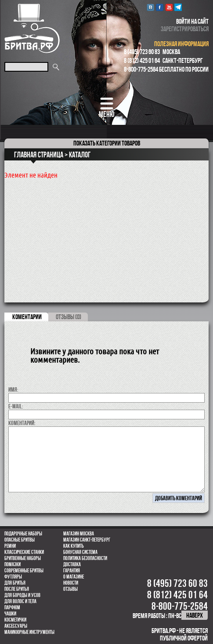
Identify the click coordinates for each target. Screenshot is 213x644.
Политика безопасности (85, 558)
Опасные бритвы (20, 540)
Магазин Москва (79, 534)
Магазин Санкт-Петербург (87, 540)
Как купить (74, 546)
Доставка (72, 564)
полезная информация (181, 44)
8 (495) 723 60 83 (142, 52)
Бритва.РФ (32, 28)
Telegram (178, 7)
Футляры (13, 577)
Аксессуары (16, 626)
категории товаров (107, 143)
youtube (169, 7)
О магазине (74, 577)
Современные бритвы (24, 571)
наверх (195, 615)
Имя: (13, 389)
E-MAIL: (16, 406)
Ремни (10, 546)
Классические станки (24, 552)
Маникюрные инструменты (29, 632)
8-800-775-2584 (141, 69)
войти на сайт (192, 21)
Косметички (15, 620)
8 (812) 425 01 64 (142, 60)
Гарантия (72, 571)
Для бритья (15, 583)
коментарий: (22, 423)
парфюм (12, 608)
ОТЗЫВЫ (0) (69, 317)
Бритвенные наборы (23, 558)
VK (150, 7)
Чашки (10, 614)
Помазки (13, 564)
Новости (71, 583)
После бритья (17, 589)
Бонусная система (80, 552)
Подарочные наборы (23, 534)
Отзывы (70, 589)
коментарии (27, 317)
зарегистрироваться (185, 29)
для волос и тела (20, 601)
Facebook (160, 7)
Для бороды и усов (22, 595)
